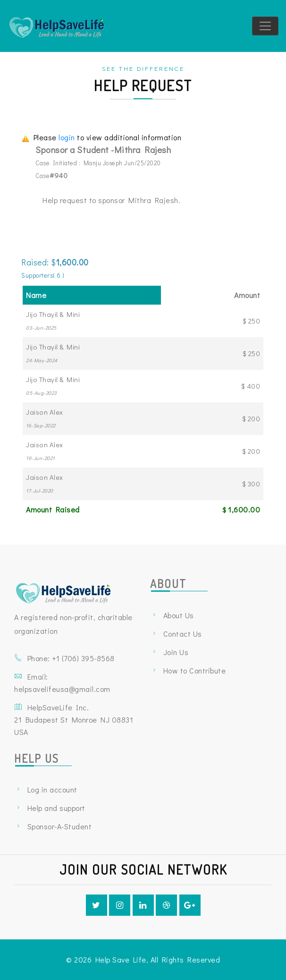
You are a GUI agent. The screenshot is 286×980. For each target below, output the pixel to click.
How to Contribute (195, 670)
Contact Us (183, 634)
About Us (179, 615)
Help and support (56, 808)
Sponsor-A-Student (60, 826)
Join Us (176, 652)
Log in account (52, 789)
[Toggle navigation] (265, 26)
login (68, 137)
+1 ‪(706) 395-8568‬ (83, 658)
